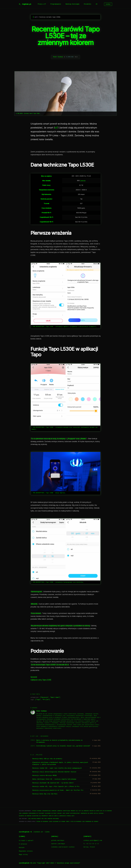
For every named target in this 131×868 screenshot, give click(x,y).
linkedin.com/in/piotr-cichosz (63, 847)
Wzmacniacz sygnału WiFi (67, 816)
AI (97, 4)
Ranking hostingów (72, 4)
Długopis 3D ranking (25, 816)
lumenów (83, 181)
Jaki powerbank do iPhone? (90, 821)
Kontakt (22, 848)
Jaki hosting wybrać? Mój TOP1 (38, 819)
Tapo (38, 700)
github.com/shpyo (58, 840)
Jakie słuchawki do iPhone (57, 821)
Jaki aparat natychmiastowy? (71, 813)
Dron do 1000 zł (54, 816)
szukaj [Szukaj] (108, 4)
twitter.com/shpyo (58, 844)
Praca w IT (42, 4)
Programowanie (56, 4)
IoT (56, 128)
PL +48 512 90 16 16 (91, 844)
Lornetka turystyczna (63, 811)
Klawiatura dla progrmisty (40, 816)
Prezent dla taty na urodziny (80, 811)
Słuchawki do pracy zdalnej (53, 813)
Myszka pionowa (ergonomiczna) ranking (44, 811)
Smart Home (55, 697)
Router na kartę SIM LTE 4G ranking (101, 811)
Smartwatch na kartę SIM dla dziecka (92, 813)
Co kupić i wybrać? (26, 841)
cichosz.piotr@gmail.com (93, 840)
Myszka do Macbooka (42, 821)
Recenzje (45, 697)
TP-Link (46, 700)
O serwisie (23, 844)
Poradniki (88, 4)
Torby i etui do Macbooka (74, 821)
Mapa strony (23, 855)
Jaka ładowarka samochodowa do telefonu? (32, 813)
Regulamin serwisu (26, 851)
